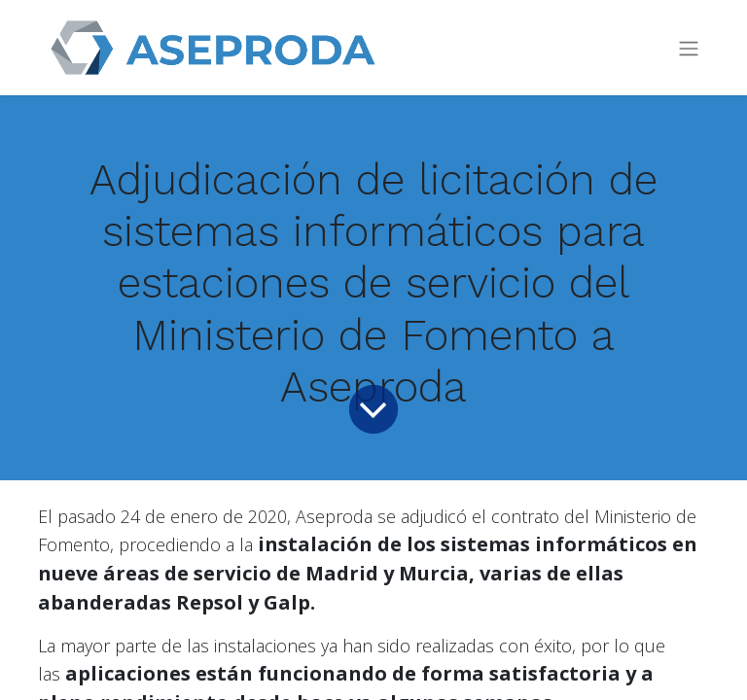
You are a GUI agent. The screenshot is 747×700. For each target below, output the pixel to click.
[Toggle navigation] (689, 48)
